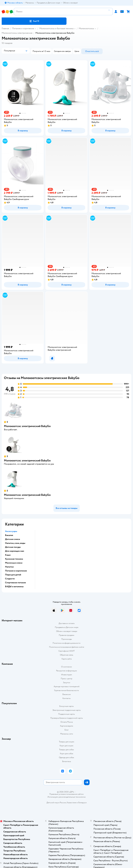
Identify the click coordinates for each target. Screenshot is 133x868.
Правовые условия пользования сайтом (66, 794)
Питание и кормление (23, 28)
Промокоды (67, 639)
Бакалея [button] (9, 535)
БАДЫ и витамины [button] (14, 587)
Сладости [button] (10, 579)
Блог (67, 730)
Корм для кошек (66, 746)
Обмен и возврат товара (67, 631)
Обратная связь (66, 655)
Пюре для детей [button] (13, 575)
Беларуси (82, 803)
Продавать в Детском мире (67, 627)
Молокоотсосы (86, 28)
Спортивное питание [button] (15, 583)
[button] (34, 21)
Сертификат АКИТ (67, 651)
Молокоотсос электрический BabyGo (27, 426)
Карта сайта (67, 659)
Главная (5, 28)
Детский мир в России (56, 803)
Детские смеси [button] (13, 539)
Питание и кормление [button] (16, 571)
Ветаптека (66, 761)
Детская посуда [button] (13, 547)
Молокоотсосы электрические (17, 33)
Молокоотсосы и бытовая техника (56, 28)
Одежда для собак (66, 757)
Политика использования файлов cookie (67, 647)
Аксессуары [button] (11, 531)
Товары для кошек (67, 742)
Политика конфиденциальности (66, 643)
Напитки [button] (9, 567)
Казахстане (72, 803)
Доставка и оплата (66, 623)
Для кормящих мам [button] (15, 551)
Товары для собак (66, 750)
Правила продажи (66, 635)
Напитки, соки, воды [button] (15, 543)
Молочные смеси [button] (14, 563)
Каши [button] (8, 555)
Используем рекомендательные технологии (67, 797)
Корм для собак (67, 754)
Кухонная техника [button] (14, 559)
